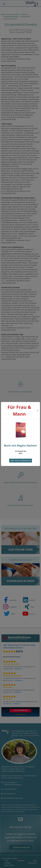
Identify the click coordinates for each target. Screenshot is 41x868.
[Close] (38, 411)
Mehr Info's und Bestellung (21, 460)
